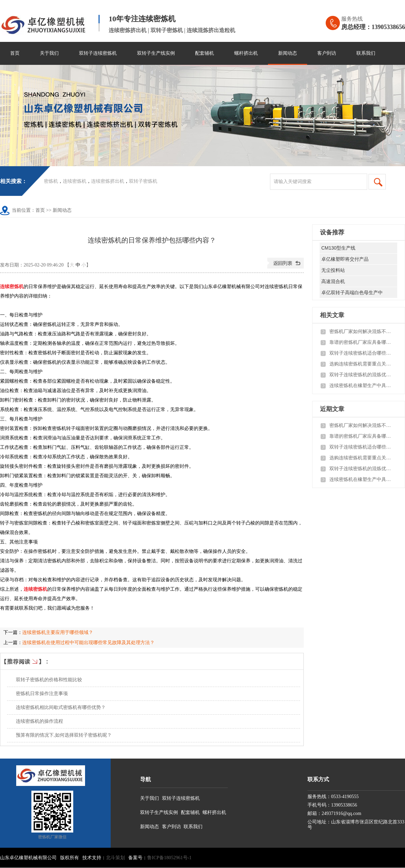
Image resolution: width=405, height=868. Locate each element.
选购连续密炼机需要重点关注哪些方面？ (361, 364)
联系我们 (366, 53)
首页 (15, 53)
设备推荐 (332, 232)
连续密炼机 (75, 181)
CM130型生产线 (338, 248)
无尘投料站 (333, 270)
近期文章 (332, 409)
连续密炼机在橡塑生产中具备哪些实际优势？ (361, 386)
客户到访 (327, 53)
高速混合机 (333, 281)
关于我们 (49, 53)
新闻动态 (288, 53)
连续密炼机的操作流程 (39, 721)
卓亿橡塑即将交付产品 (345, 259)
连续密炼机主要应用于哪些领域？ (58, 632)
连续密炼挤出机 (108, 181)
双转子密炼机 (143, 181)
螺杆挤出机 (246, 53)
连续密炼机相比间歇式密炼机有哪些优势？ (61, 707)
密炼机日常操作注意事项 (42, 694)
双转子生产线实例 (156, 53)
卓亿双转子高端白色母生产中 (352, 292)
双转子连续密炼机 (98, 53)
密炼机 (51, 181)
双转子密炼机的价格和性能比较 (49, 680)
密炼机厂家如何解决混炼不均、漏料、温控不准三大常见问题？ (361, 331)
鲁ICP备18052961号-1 (169, 858)
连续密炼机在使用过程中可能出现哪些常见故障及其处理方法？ (88, 643)
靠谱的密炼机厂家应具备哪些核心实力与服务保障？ (361, 342)
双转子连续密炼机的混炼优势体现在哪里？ (361, 375)
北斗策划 (115, 858)
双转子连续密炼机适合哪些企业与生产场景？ (361, 353)
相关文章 (332, 315)
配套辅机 (205, 53)
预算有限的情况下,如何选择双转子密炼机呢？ (64, 735)
